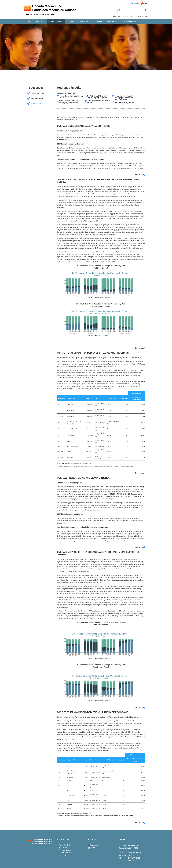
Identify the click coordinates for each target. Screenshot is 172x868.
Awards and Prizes (38, 93)
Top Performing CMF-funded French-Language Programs (124, 103)
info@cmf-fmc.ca (134, 853)
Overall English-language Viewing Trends (71, 97)
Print (146, 4)
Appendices (130, 22)
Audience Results (37, 103)
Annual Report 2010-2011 (42, 839)
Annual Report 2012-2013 (42, 843)
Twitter (135, 4)
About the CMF (36, 22)
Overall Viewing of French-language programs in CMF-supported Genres (124, 98)
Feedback (126, 16)
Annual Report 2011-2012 (42, 841)
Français (117, 16)
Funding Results (79, 22)
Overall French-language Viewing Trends (98, 101)
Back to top (139, 175)
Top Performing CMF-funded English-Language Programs (97, 97)
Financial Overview (106, 22)
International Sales (38, 98)
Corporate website (140, 16)
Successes (57, 22)
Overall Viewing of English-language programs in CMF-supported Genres (69, 102)
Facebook (93, 845)
